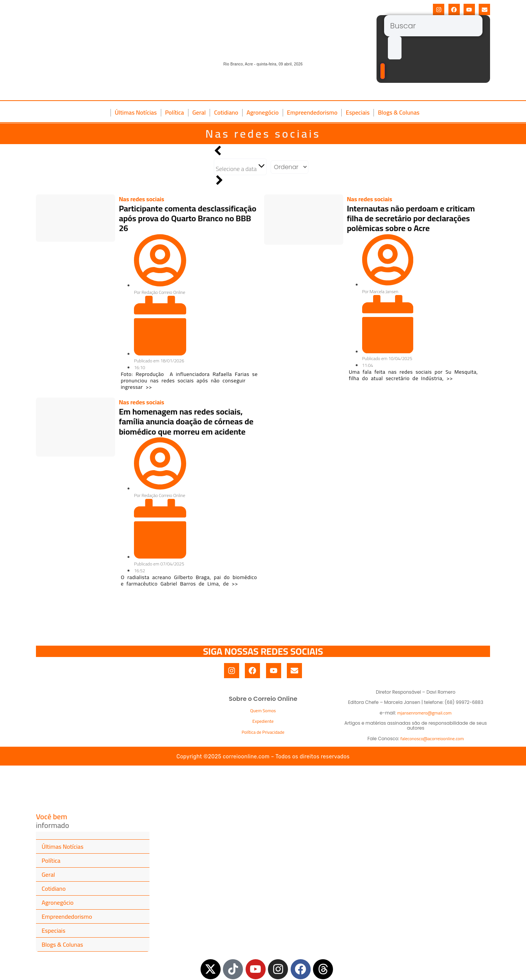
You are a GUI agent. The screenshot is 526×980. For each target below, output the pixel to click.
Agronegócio (262, 112)
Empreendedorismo (312, 112)
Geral (199, 112)
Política (174, 112)
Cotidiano (226, 112)
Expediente (263, 721)
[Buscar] (433, 26)
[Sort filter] (289, 167)
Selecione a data (240, 167)
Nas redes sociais (263, 134)
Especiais (358, 112)
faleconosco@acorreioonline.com (432, 738)
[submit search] (395, 48)
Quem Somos (263, 711)
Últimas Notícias (136, 112)
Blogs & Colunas (399, 112)
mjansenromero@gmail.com (425, 713)
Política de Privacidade (263, 732)
